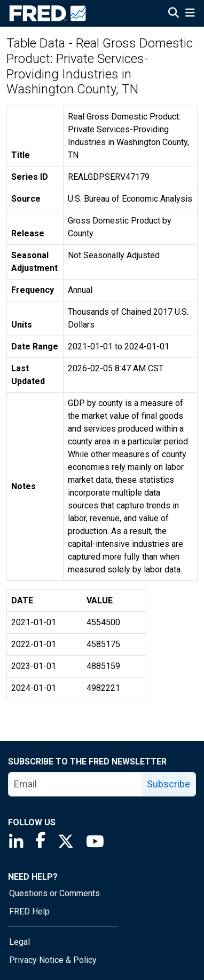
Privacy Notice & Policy (53, 960)
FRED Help (29, 911)
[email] (75, 784)
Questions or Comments (54, 893)
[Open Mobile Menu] (190, 14)
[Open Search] (174, 14)
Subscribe (168, 784)
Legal (19, 942)
